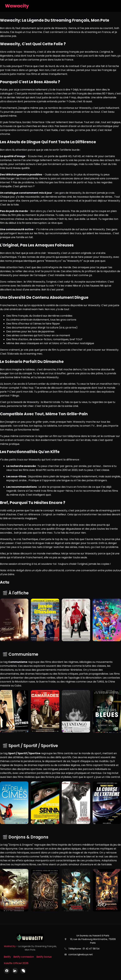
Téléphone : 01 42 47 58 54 (84, 949)
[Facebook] (7, 971)
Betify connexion (24, 957)
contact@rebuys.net (81, 954)
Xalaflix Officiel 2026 (16, 963)
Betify (7, 957)
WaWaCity (10, 946)
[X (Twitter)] (23, 971)
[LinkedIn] (15, 971)
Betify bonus (44, 957)
